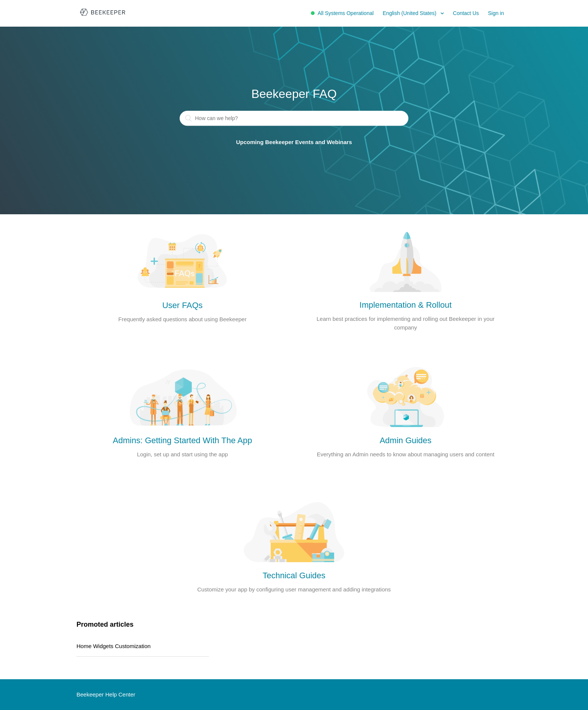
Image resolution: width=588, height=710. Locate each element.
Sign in (496, 13)
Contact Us (466, 13)
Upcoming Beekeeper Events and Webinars (294, 142)
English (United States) (410, 13)
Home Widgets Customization (114, 646)
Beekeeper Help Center (106, 694)
